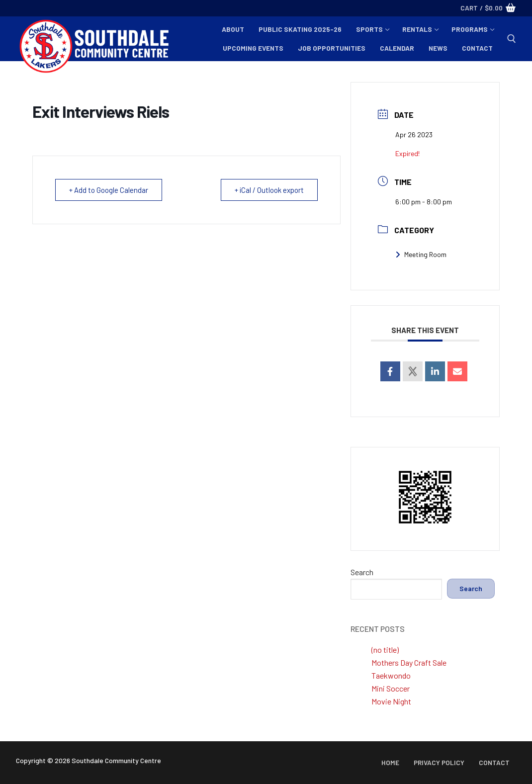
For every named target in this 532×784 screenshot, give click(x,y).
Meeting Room (421, 254)
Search (362, 572)
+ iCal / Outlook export (268, 190)
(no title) (385, 650)
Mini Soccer (391, 688)
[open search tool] (512, 39)
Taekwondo (391, 675)
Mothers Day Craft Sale (409, 662)
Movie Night (391, 701)
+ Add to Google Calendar (109, 190)
